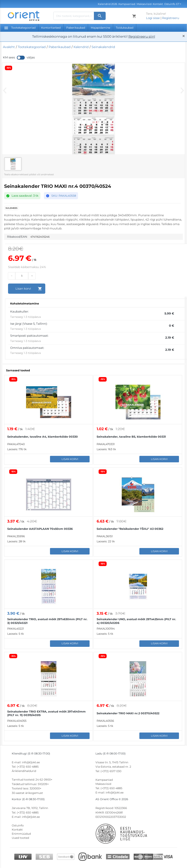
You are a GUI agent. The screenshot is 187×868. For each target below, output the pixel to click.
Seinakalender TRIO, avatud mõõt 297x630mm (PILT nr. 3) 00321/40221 (47, 621)
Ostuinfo (170, 4)
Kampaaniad (127, 4)
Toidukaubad (125, 28)
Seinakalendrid (103, 47)
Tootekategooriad (20, 28)
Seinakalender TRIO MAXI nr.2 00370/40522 (128, 713)
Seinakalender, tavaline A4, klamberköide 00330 (43, 437)
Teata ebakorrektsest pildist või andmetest (29, 174)
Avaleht (9, 47)
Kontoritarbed (51, 28)
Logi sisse (153, 18)
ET (178, 4)
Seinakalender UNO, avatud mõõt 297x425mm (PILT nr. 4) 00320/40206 (136, 621)
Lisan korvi (70, 459)
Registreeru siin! (142, 36)
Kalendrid (81, 47)
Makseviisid (144, 4)
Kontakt (158, 4)
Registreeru (171, 18)
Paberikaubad (76, 28)
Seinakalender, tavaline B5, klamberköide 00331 (131, 437)
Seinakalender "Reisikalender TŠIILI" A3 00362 (130, 529)
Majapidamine (100, 28)
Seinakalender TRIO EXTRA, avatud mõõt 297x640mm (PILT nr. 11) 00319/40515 (46, 713)
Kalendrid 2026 (108, 4)
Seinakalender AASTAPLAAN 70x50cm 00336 (40, 529)
